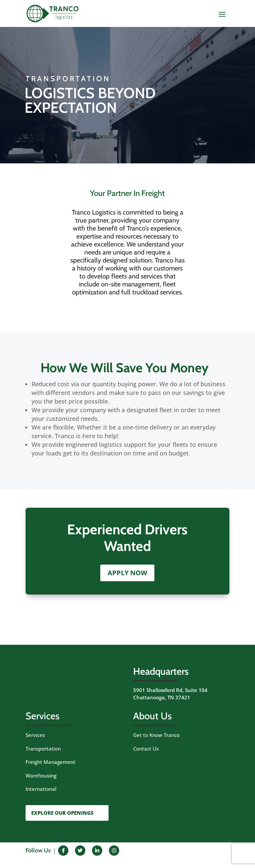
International (41, 789)
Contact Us (146, 749)
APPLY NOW (127, 573)
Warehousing (41, 776)
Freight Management (50, 762)
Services (35, 735)
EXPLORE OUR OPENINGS (62, 813)
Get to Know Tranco (156, 735)
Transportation (43, 749)
